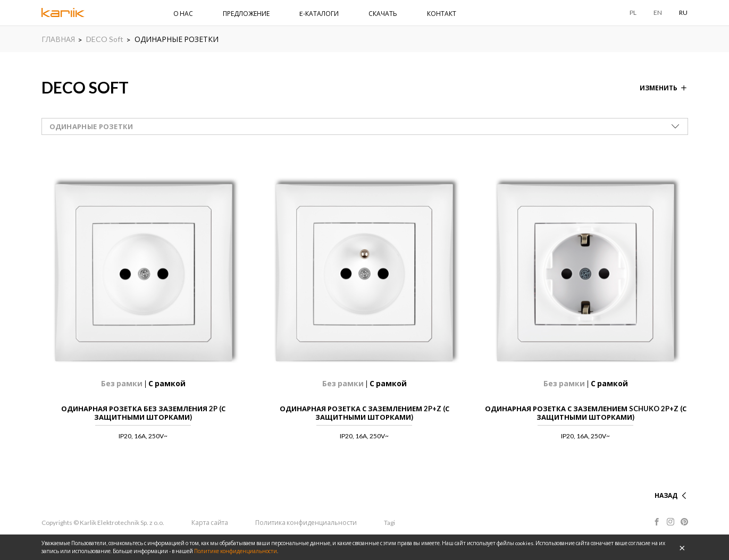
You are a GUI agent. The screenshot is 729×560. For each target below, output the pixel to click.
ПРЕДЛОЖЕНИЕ (246, 14)
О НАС (183, 14)
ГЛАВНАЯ (58, 39)
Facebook (657, 522)
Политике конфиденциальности (236, 551)
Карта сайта (210, 523)
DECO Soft (105, 39)
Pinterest (684, 522)
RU (683, 12)
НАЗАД (666, 495)
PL (633, 12)
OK (682, 547)
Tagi (389, 523)
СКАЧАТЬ (383, 14)
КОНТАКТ (442, 14)
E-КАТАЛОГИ (319, 14)
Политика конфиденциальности (306, 523)
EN (658, 12)
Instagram (671, 522)
